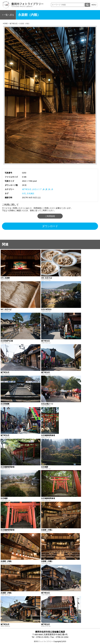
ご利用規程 (50, 216)
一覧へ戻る (9, 15)
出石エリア (37, 189)
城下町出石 (27, 189)
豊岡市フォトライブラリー (43, 641)
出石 (24, 193)
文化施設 (31, 193)
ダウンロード (50, 226)
